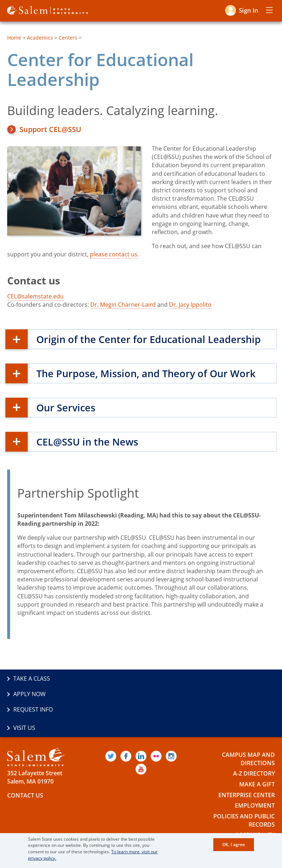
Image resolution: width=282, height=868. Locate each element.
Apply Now (163, 679)
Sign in (249, 10)
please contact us (114, 254)
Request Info (33, 694)
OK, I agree (234, 845)
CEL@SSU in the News (89, 442)
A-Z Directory (254, 740)
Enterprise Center (247, 761)
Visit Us (158, 694)
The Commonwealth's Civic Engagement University (87, 824)
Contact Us (25, 762)
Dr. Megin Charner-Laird (123, 305)
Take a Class (32, 679)
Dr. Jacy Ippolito (190, 305)
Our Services (67, 407)
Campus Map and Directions (248, 725)
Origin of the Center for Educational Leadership (151, 339)
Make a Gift (257, 751)
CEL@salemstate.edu (35, 296)
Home (14, 38)
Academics (40, 38)
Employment (255, 772)
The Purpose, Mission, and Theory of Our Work (149, 373)
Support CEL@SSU (50, 129)
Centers (68, 38)
